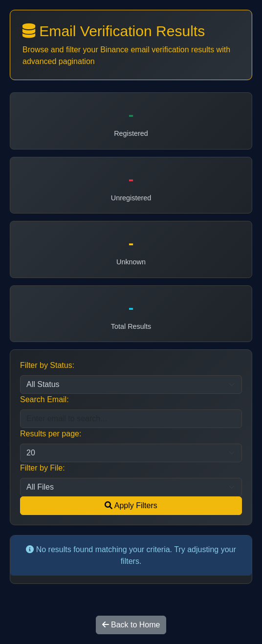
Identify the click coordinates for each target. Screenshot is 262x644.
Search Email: (44, 399)
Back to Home (131, 625)
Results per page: (51, 434)
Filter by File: (43, 468)
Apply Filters (131, 505)
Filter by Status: (47, 365)
